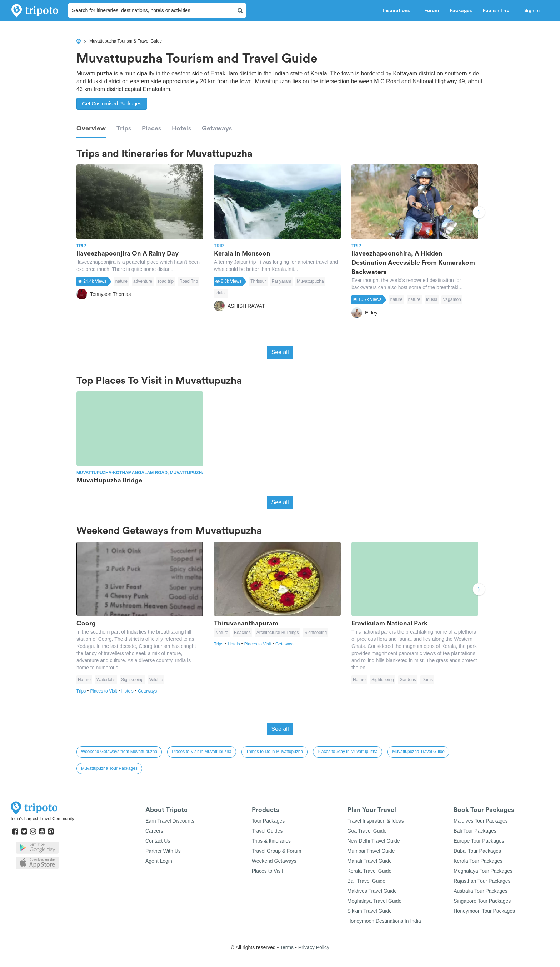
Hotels (181, 128)
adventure (143, 281)
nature (121, 281)
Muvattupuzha (310, 281)
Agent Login (159, 861)
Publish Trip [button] (498, 11)
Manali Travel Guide (370, 861)
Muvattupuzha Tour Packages (109, 768)
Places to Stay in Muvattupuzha (347, 752)
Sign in (532, 11)
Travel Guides (267, 831)
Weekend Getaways (274, 861)
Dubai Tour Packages (477, 851)
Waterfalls (106, 680)
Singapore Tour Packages (482, 901)
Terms (287, 947)
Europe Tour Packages (479, 841)
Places (151, 128)
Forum (432, 11)
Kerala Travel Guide (370, 871)
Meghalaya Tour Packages (483, 871)
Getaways (217, 128)
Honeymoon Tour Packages (484, 911)
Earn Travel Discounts (170, 821)
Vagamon (452, 299)
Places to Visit (106, 691)
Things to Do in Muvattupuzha (274, 752)
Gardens (408, 680)
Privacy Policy (314, 947)
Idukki (221, 293)
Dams (427, 680)
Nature (84, 680)
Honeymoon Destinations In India (384, 921)
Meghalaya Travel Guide (375, 901)
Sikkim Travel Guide (370, 911)
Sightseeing (132, 680)
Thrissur (258, 281)
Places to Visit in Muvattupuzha (202, 752)
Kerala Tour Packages (478, 861)
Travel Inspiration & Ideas (376, 821)
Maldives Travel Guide (372, 891)
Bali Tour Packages (475, 831)
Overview (91, 128)
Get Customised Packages (112, 104)
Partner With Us (163, 851)
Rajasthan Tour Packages (482, 881)
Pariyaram (282, 281)
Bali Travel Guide (367, 881)
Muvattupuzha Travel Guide (418, 752)
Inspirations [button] (398, 11)
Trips (124, 128)
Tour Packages (268, 821)
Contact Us (158, 841)
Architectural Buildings (278, 633)
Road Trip (189, 281)
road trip (166, 281)
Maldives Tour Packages (481, 821)
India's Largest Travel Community (42, 819)
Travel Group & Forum (277, 851)
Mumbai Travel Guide (371, 851)
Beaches (242, 633)
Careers (154, 831)
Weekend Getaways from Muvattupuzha (119, 752)
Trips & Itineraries (271, 841)
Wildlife (156, 680)
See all (280, 352)
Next (479, 213)
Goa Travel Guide (367, 831)
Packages (461, 11)
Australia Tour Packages (481, 891)
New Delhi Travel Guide (374, 841)
